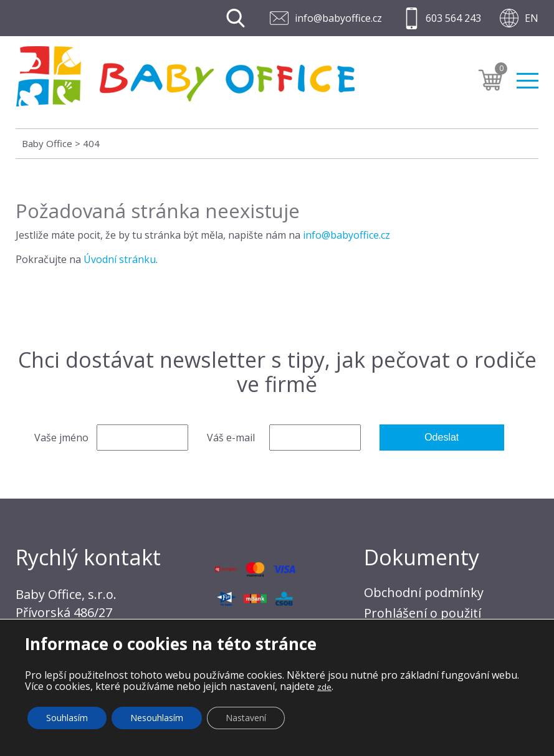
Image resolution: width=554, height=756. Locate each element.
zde (324, 687)
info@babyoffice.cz (338, 18)
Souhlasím (67, 718)
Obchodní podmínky (424, 592)
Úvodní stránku (120, 259)
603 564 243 (453, 18)
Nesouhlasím (157, 718)
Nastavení (246, 718)
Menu (528, 81)
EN (532, 18)
